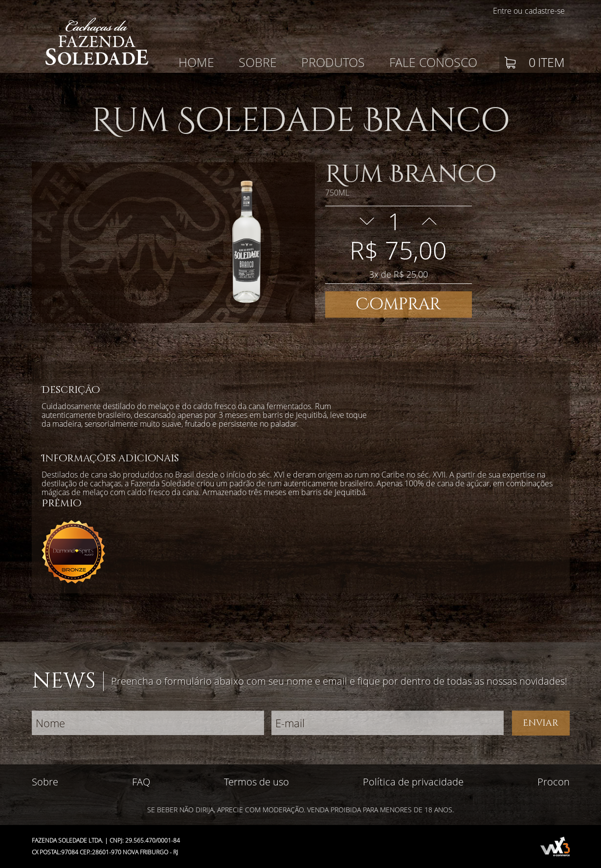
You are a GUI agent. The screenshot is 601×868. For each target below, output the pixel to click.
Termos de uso (256, 782)
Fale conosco (433, 62)
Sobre (258, 62)
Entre (502, 11)
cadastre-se (545, 11)
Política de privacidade (413, 782)
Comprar (398, 304)
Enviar (541, 723)
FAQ (141, 782)
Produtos (333, 62)
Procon (554, 782)
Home (196, 62)
